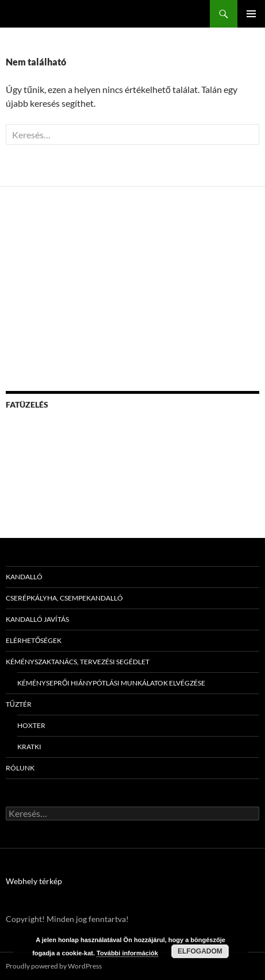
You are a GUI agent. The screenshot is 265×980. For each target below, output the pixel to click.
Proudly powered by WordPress (54, 966)
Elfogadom (200, 951)
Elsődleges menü (251, 14)
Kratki (29, 747)
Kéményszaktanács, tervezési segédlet (78, 662)
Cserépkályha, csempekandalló (64, 598)
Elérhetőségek (34, 640)
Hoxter (31, 725)
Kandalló (24, 577)
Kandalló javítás (37, 619)
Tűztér (19, 704)
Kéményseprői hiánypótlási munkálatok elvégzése (111, 683)
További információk (127, 953)
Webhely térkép (34, 881)
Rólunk (20, 768)
